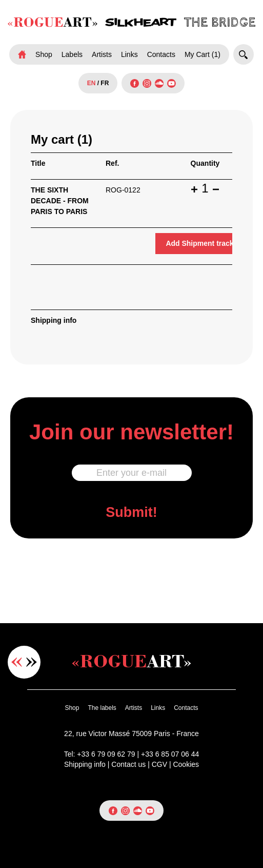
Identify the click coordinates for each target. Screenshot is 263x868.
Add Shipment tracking (205, 243)
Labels (72, 54)
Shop (44, 54)
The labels (102, 708)
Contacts (161, 54)
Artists (102, 54)
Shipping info (54, 320)
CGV (159, 764)
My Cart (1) (203, 54)
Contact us (128, 764)
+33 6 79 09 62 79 (106, 754)
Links (129, 54)
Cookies (186, 764)
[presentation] (132, 580)
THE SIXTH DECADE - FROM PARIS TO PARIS (60, 201)
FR (105, 83)
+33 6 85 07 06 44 (170, 754)
